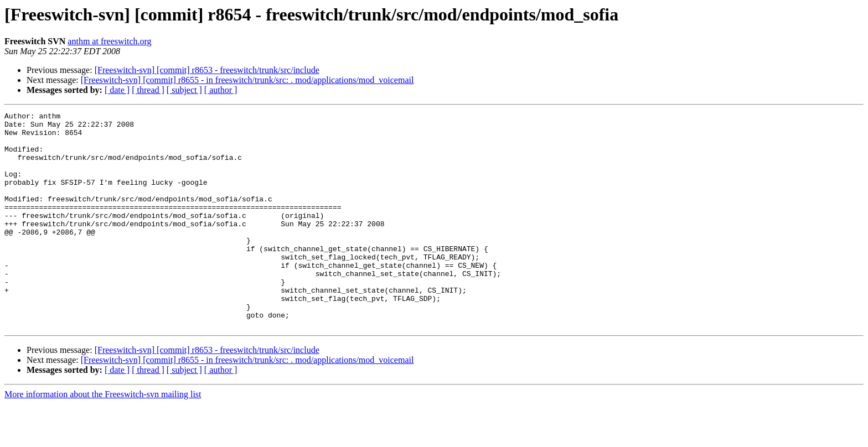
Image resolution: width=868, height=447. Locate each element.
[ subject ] (184, 90)
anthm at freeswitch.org (109, 41)
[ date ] (117, 90)
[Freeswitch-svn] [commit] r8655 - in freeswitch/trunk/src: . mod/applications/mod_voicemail (247, 80)
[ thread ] (148, 90)
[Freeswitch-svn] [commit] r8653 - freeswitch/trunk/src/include (207, 70)
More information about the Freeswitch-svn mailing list (103, 437)
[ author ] (221, 90)
